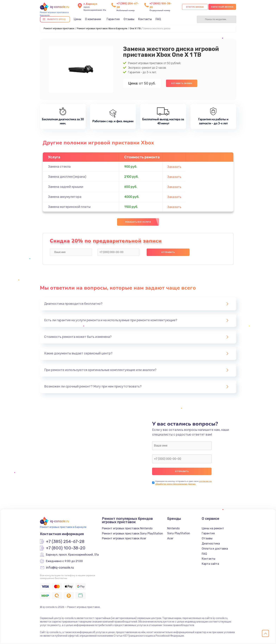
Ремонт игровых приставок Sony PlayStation (132, 533)
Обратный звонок (222, 7)
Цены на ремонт (213, 528)
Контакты (145, 19)
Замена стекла (59, 167)
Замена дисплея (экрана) (67, 177)
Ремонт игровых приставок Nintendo (127, 528)
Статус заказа (195, 7)
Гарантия (113, 19)
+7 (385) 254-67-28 (65, 542)
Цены (77, 19)
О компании (93, 19)
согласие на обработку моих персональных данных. (183, 483)
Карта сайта (210, 564)
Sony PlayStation (179, 533)
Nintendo (173, 528)
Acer (170, 538)
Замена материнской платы (69, 207)
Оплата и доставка (215, 549)
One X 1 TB (135, 28)
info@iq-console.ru (60, 568)
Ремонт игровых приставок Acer (124, 538)
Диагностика (211, 544)
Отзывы (129, 19)
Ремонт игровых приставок (59, 28)
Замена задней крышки (66, 187)
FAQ (158, 19)
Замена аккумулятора (65, 197)
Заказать (174, 167)
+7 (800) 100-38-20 (66, 548)
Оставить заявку (182, 83)
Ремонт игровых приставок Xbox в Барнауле (102, 28)
